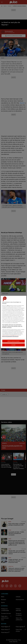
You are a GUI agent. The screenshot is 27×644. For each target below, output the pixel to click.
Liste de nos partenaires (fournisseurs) (10, 336)
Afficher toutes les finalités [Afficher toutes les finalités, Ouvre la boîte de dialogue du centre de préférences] (13, 341)
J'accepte (13, 345)
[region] (13, 322)
